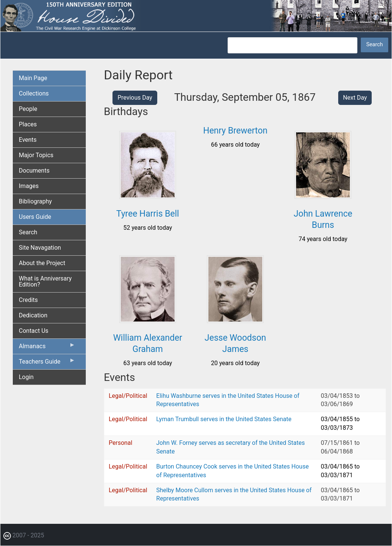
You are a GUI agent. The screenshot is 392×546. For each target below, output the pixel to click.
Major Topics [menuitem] (36, 155)
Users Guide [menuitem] (35, 217)
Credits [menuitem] (28, 300)
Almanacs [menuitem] (47, 348)
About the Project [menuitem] (42, 263)
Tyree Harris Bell (148, 214)
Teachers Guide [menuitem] (47, 363)
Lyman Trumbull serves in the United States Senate (224, 419)
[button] (148, 196)
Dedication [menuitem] (33, 315)
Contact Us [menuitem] (34, 331)
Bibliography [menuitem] (35, 201)
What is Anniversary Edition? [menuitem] (45, 281)
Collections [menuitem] (34, 93)
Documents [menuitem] (34, 171)
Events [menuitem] (28, 140)
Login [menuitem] (26, 377)
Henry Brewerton (235, 131)
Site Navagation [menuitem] (40, 248)
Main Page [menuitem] (33, 78)
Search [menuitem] (28, 232)
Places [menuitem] (28, 124)
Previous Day (135, 98)
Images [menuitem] (29, 186)
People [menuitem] (28, 109)
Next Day (355, 98)
